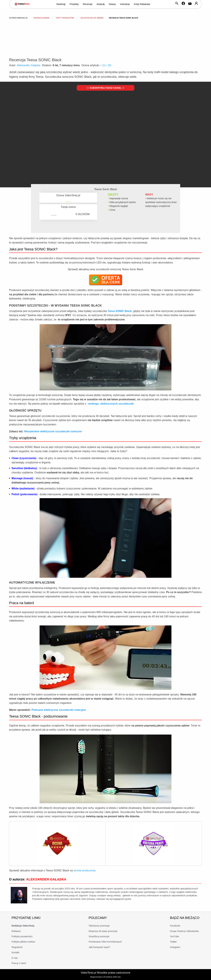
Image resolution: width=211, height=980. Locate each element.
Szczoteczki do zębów (92, 18)
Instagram (175, 947)
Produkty (74, 4)
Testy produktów (65, 18)
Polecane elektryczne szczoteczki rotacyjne (59, 710)
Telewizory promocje (99, 926)
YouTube (174, 936)
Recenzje (88, 4)
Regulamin (17, 947)
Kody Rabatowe (142, 4)
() (103, 65)
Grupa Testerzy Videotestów (184, 931)
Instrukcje (125, 4)
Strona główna (41, 18)
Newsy (112, 4)
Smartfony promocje (99, 936)
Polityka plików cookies (23, 942)
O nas (15, 958)
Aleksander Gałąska (28, 65)
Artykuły (101, 4)
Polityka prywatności (22, 936)
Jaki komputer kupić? (100, 947)
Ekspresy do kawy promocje (103, 931)
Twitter (173, 942)
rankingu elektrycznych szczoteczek (111, 404)
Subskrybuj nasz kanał (105, 88)
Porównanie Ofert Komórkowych (105, 942)
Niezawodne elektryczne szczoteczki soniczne (53, 431)
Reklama (16, 931)
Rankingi (61, 4)
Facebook (175, 926)
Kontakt (15, 952)
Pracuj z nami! (19, 963)
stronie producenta (84, 870)
